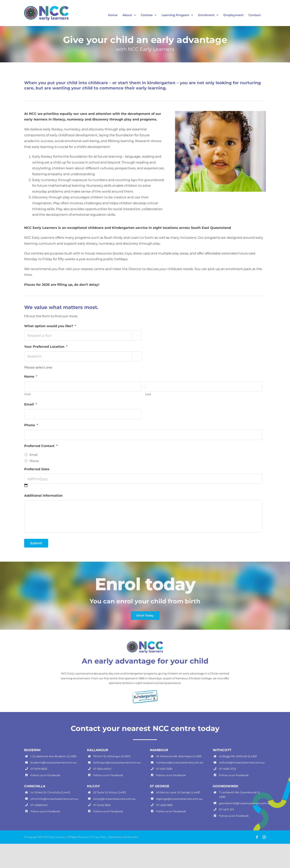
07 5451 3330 (164, 769)
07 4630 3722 (227, 769)
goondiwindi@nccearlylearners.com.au (245, 803)
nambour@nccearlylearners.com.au (180, 762)
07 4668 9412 (39, 805)
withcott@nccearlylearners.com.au (242, 762)
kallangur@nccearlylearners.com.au (117, 762)
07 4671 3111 (226, 809)
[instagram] (264, 837)
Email (31, 404)
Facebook (54, 775)
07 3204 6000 (102, 769)
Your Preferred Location (46, 347)
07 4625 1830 (164, 805)
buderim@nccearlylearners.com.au (54, 762)
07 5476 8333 (39, 769)
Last (148, 394)
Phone (31, 425)
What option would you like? (50, 326)
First (27, 394)
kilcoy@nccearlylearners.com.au (114, 799)
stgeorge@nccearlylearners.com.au (179, 799)
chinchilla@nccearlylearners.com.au (54, 799)
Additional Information (43, 496)
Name (31, 376)
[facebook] (257, 837)
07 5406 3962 (102, 805)
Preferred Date (37, 469)
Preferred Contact (41, 446)
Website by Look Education (124, 837)
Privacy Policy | (100, 837)
